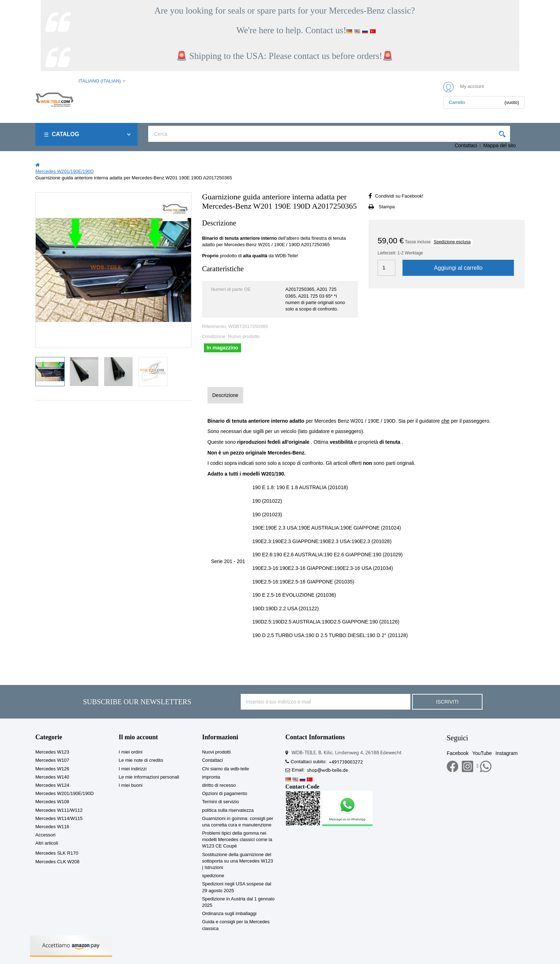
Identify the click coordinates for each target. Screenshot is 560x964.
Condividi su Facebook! (399, 196)
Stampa (387, 207)
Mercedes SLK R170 (57, 853)
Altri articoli (47, 843)
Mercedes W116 (52, 827)
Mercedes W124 (52, 785)
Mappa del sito (499, 145)
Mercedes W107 (52, 760)
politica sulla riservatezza (228, 810)
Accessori (45, 835)
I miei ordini (130, 752)
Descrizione (225, 395)
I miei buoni (130, 785)
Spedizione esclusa (452, 242)
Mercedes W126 (52, 769)
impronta (211, 777)
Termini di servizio (221, 802)
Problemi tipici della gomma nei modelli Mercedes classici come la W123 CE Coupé (237, 839)
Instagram (506, 753)
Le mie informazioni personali (149, 777)
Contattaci (466, 145)
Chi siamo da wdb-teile (226, 769)
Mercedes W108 (52, 802)
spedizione (213, 876)
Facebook (458, 753)
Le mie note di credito (141, 760)
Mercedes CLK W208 (57, 862)
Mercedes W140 (52, 777)
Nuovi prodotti (216, 752)
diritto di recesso (219, 785)
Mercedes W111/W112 (59, 810)
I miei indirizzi (132, 769)
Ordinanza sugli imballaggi (229, 913)
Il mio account (138, 737)
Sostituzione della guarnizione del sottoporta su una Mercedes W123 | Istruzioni (238, 861)
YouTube (482, 753)
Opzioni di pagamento (225, 793)
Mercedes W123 (52, 752)
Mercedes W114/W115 (59, 818)
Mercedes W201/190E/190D (64, 793)
